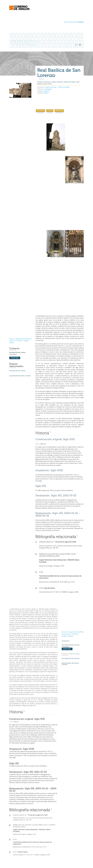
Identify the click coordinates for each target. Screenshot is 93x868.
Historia (50, 111)
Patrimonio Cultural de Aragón (20, 819)
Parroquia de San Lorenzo (17, 316)
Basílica (46, 93)
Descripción (40, 111)
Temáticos (50, 816)
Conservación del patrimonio (18, 838)
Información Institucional (56, 836)
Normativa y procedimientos (57, 838)
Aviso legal (39, 861)
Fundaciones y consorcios (56, 841)
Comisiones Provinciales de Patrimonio (60, 843)
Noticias (51, 829)
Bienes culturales (57, 82)
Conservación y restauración (19, 841)
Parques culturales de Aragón (58, 819)
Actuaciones (14, 843)
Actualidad (50, 826)
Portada (40, 82)
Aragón (26, 286)
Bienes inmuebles (70, 82)
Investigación (15, 836)
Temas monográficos (55, 821)
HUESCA (19, 286)
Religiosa (47, 91)
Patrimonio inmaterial (17, 826)
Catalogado (48, 89)
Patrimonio (47, 82)
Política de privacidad (50, 861)
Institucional (51, 833)
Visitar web (15, 303)
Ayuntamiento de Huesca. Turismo (20, 321)
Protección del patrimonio (17, 831)
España (11, 288)
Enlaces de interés (54, 845)
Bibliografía (59, 111)
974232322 (13, 300)
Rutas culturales (54, 824)
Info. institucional (70, 22)
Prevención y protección (18, 833)
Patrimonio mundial (17, 828)
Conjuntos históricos (17, 824)
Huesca (12, 284)
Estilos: (38, 390)
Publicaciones (53, 831)
